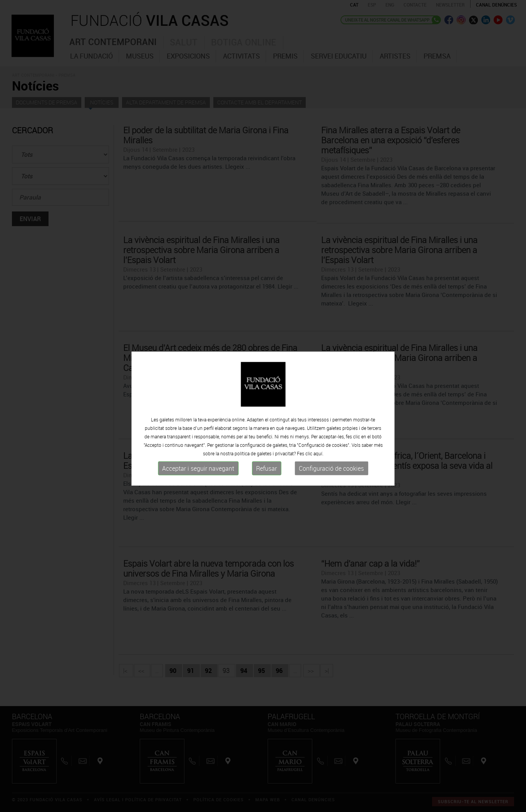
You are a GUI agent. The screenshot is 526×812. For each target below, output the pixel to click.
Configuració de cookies (331, 472)
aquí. (318, 457)
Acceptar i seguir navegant (198, 472)
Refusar (266, 472)
